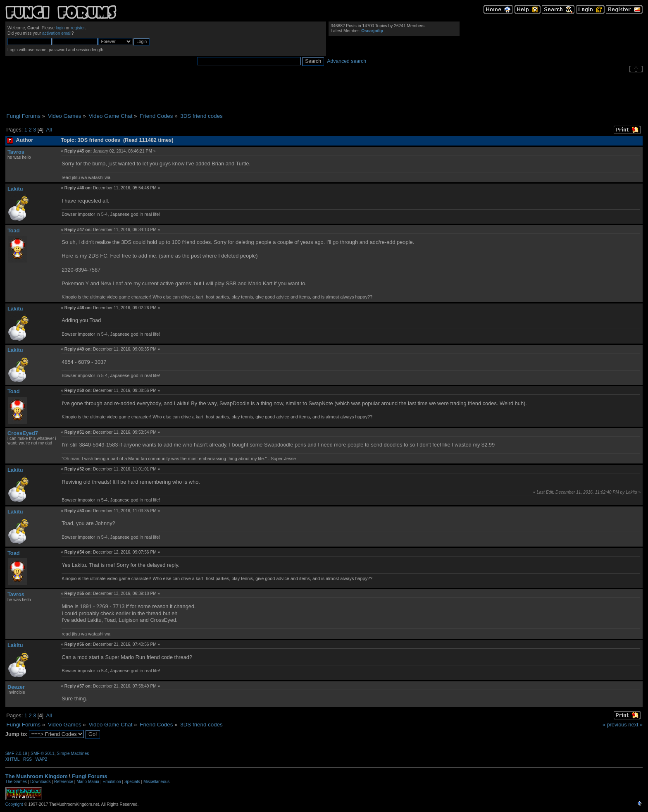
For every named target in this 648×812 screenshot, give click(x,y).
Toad (14, 230)
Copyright (14, 804)
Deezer (16, 687)
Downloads (40, 782)
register (78, 28)
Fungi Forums (89, 776)
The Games (16, 782)
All (49, 130)
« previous (615, 725)
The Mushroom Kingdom (37, 776)
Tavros (16, 152)
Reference (64, 782)
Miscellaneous (156, 782)
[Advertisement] (324, 93)
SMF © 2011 (43, 753)
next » (635, 725)
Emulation (112, 782)
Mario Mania (88, 782)
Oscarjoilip (372, 31)
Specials (132, 782)
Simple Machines (73, 753)
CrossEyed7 (23, 433)
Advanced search (347, 61)
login (60, 28)
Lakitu (15, 189)
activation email (57, 33)
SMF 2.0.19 (16, 753)
